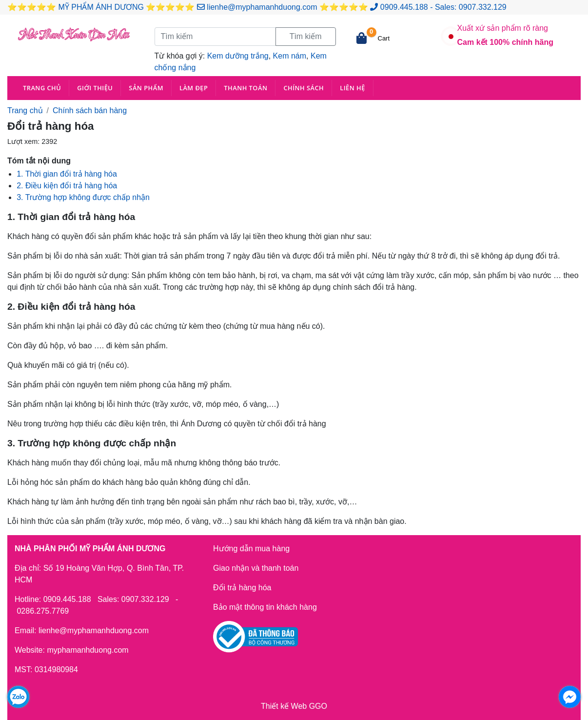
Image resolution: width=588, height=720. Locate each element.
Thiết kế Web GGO (294, 706)
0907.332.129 (483, 7)
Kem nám (290, 56)
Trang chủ (42, 88)
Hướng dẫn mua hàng (251, 549)
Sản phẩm (146, 88)
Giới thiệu (95, 88)
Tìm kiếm (306, 36)
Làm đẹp (194, 88)
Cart (384, 38)
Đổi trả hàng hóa (242, 588)
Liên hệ (353, 88)
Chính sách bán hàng (90, 110)
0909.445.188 (404, 7)
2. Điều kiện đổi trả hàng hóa (67, 186)
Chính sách (304, 88)
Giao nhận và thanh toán (256, 568)
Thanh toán (245, 88)
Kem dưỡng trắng (238, 56)
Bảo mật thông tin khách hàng (265, 607)
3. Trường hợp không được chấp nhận (83, 197)
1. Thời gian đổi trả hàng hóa (67, 174)
